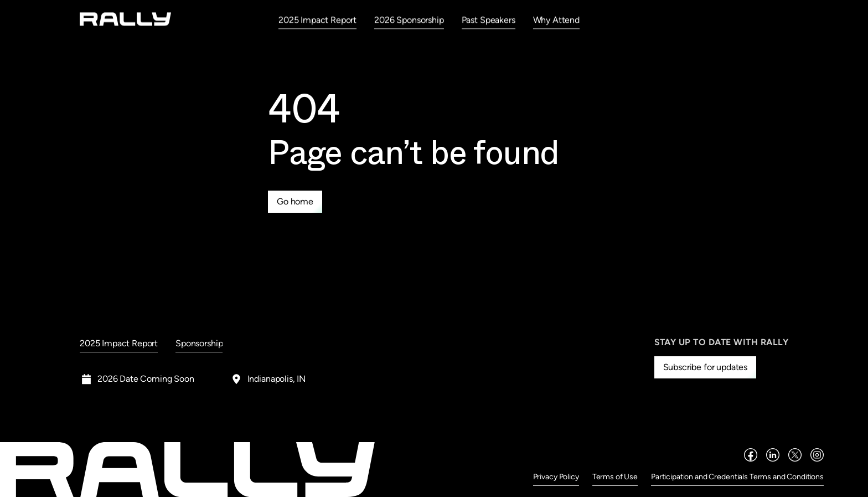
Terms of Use (615, 477)
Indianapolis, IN (277, 379)
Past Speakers (489, 20)
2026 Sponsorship (409, 20)
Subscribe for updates (706, 367)
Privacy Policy (556, 477)
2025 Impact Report (317, 20)
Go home (295, 201)
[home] (126, 19)
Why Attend (556, 20)
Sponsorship (199, 343)
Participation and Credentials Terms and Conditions (737, 477)
